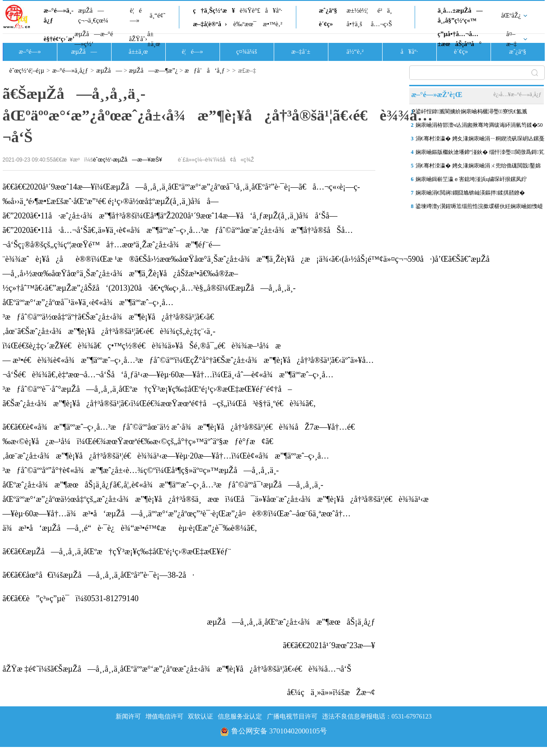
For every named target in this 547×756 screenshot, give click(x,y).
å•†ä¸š (354, 24)
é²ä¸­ (384, 11)
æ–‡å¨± (301, 52)
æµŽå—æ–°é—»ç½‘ (94, 39)
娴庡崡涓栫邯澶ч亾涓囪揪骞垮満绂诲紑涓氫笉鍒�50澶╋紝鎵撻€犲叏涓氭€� (479, 127)
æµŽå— (84, 52)
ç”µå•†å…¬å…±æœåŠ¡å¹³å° (460, 39)
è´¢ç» (328, 24)
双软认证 (201, 717)
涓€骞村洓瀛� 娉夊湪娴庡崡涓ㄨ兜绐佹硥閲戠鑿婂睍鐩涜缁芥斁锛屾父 (478, 167)
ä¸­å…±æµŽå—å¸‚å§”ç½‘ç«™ (460, 16)
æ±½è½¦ (357, 11)
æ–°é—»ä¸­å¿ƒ (59, 16)
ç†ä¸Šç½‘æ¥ (214, 11)
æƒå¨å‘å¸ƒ (205, 71)
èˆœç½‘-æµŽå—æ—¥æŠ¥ (128, 160)
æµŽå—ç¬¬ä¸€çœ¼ (93, 16)
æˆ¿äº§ (328, 11)
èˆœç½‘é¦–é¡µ (27, 71)
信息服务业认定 (240, 717)
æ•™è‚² (273, 24)
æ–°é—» (30, 52)
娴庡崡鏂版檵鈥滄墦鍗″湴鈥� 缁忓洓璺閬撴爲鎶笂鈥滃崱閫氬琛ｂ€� (480, 154)
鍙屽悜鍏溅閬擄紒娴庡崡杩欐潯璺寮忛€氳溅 (471, 111)
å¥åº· (274, 11)
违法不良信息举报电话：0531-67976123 (377, 717)
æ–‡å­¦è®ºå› (210, 24)
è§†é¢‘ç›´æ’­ (59, 39)
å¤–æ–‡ (512, 39)
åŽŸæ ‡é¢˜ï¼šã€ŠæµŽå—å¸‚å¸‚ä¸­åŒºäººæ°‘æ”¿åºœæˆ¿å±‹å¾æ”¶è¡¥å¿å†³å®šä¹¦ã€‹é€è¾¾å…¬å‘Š (177, 669)
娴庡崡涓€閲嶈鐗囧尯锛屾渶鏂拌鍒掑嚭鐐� (470, 193)
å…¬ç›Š (381, 24)
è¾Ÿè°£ (250, 11)
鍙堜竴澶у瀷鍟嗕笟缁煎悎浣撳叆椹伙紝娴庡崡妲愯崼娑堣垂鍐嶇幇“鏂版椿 (479, 208)
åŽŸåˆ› (138, 39)
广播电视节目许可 (292, 717)
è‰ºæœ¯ (245, 24)
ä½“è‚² (355, 52)
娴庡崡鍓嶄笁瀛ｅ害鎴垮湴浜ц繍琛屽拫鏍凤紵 (471, 179)
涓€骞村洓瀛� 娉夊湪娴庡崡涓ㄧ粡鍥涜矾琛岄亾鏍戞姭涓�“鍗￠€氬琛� (480, 140)
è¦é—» (136, 16)
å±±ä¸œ (154, 39)
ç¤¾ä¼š (247, 52)
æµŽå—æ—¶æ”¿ (153, 71)
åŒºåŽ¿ (511, 16)
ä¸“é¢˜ (157, 16)
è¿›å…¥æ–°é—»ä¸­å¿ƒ (517, 94)
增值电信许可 (164, 717)
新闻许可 (128, 717)
